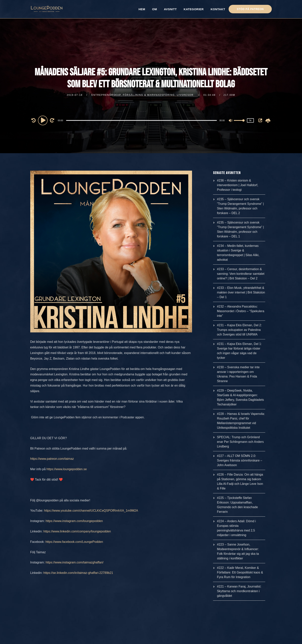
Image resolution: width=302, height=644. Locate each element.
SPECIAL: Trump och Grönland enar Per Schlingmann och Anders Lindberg (240, 442)
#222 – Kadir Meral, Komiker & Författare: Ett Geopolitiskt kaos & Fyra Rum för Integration (240, 572)
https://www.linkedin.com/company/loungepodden (77, 531)
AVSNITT (170, 9)
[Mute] (231, 121)
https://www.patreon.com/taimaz (52, 459)
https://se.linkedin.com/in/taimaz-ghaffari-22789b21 (78, 573)
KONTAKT (218, 9)
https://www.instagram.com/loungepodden (74, 521)
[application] (142, 120)
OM (155, 9)
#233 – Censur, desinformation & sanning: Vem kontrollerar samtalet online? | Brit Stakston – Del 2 (241, 274)
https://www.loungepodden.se (67, 469)
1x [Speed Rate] (250, 120)
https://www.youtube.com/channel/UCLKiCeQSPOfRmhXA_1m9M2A (91, 511)
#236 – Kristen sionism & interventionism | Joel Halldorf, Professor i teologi (237, 185)
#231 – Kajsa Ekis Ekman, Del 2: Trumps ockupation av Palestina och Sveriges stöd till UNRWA (239, 330)
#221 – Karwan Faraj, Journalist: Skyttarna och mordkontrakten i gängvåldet (239, 591)
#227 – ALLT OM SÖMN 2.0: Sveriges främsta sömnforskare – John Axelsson (240, 460)
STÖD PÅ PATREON (250, 9)
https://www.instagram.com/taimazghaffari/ (75, 562)
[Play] (43, 120)
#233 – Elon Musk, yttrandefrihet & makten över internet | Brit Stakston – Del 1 (241, 292)
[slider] (141, 120)
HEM (142, 9)
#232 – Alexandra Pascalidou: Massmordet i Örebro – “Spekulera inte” (240, 311)
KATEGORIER (194, 9)
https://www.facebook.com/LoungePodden (74, 542)
